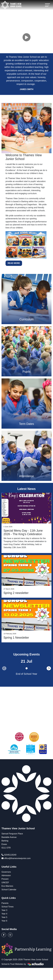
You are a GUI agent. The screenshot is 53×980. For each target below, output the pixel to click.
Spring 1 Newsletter (16, 638)
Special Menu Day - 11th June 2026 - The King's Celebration (23, 532)
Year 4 (4, 914)
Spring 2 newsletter (16, 593)
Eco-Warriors (7, 886)
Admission (6, 875)
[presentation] (4, 668)
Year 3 (4, 910)
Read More (14, 263)
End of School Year (26, 674)
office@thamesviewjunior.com (17, 858)
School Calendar (9, 890)
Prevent (5, 879)
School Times (8, 907)
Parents (5, 903)
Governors (6, 872)
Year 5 (4, 917)
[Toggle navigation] (47, 5)
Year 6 (4, 921)
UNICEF (5, 883)
